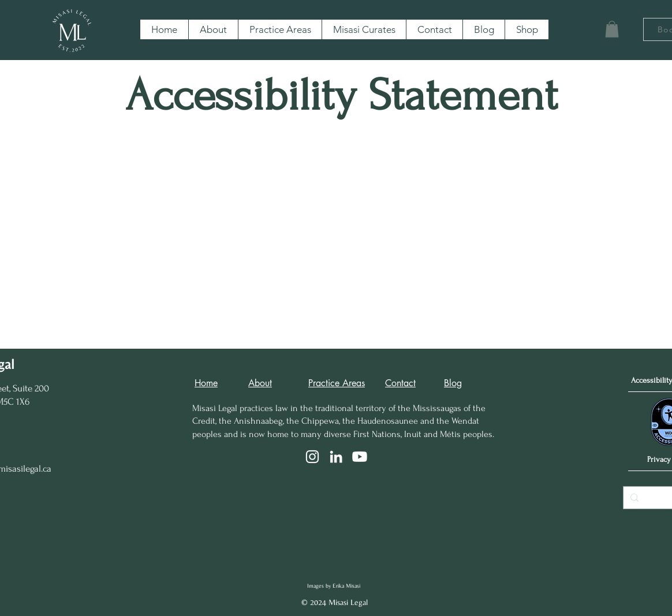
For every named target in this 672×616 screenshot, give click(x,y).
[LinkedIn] (336, 457)
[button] (612, 29)
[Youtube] (360, 457)
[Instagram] (312, 457)
